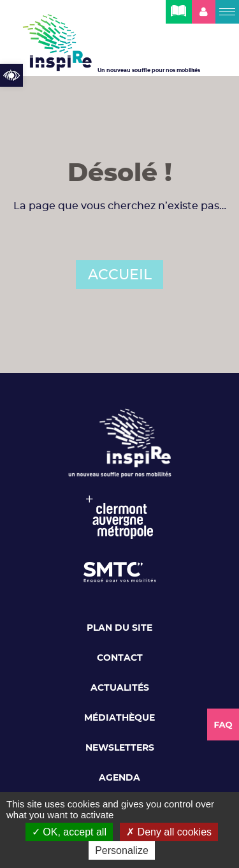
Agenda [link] (119, 778)
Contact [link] (120, 658)
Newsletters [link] (120, 748)
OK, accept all (69, 832)
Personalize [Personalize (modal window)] (122, 850)
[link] (11, 75)
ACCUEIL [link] (120, 275)
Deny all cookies (169, 832)
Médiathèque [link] (119, 718)
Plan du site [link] (119, 628)
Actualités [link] (120, 688)
